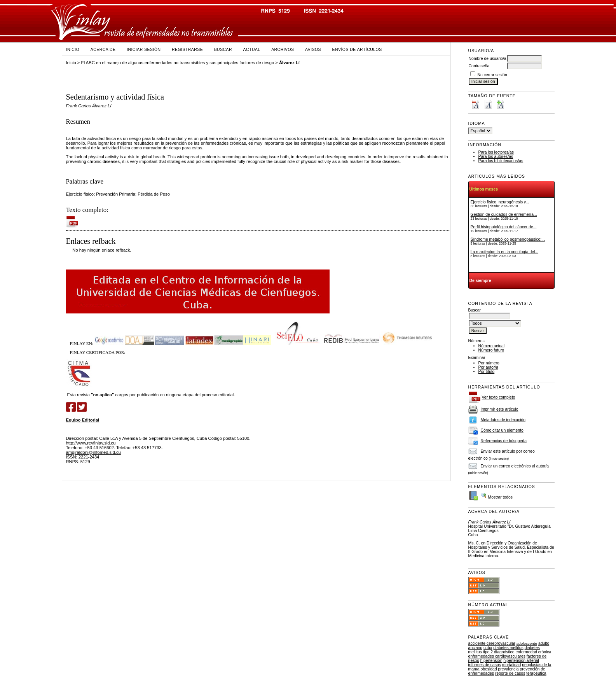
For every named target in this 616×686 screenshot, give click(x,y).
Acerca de (103, 50)
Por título (487, 372)
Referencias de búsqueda (504, 441)
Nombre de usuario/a (488, 59)
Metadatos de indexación (503, 420)
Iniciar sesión (144, 50)
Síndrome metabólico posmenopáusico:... (508, 239)
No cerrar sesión (492, 75)
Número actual (492, 346)
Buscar (223, 50)
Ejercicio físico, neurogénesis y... (500, 202)
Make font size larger (500, 104)
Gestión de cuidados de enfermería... (504, 214)
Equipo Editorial (83, 420)
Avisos (313, 50)
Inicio (73, 50)
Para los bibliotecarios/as (501, 161)
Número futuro (491, 350)
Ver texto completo (499, 397)
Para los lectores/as (496, 152)
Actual (252, 50)
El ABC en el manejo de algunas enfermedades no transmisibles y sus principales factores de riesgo (177, 63)
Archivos (283, 50)
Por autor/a (488, 367)
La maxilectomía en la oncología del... (504, 252)
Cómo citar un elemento (502, 430)
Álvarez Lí (289, 63)
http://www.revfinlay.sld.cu (91, 443)
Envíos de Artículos (357, 50)
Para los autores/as (496, 157)
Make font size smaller (475, 104)
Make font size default (488, 104)
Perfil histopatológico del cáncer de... (504, 227)
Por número (489, 363)
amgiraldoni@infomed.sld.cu (93, 452)
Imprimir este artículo (500, 409)
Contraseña (479, 66)
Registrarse (187, 50)
